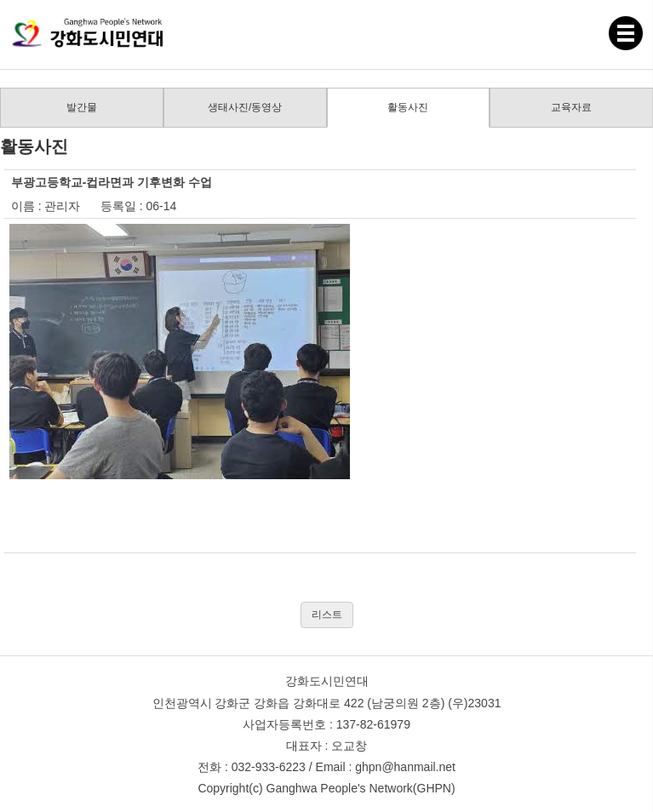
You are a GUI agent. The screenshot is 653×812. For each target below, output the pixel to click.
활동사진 (408, 107)
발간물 (82, 107)
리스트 (327, 615)
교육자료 (571, 107)
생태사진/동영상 (245, 107)
